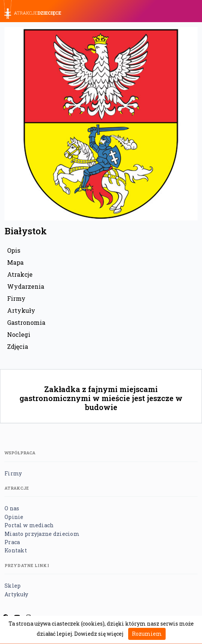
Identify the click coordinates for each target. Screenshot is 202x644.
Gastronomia (26, 322)
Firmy (16, 298)
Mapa (15, 262)
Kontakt (16, 550)
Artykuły (21, 310)
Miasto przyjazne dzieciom (42, 534)
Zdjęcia (18, 346)
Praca (12, 542)
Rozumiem (147, 634)
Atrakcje (20, 274)
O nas (12, 508)
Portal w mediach (29, 525)
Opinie (14, 517)
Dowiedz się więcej (99, 634)
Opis (14, 250)
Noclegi (19, 334)
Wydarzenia (26, 286)
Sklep (13, 586)
